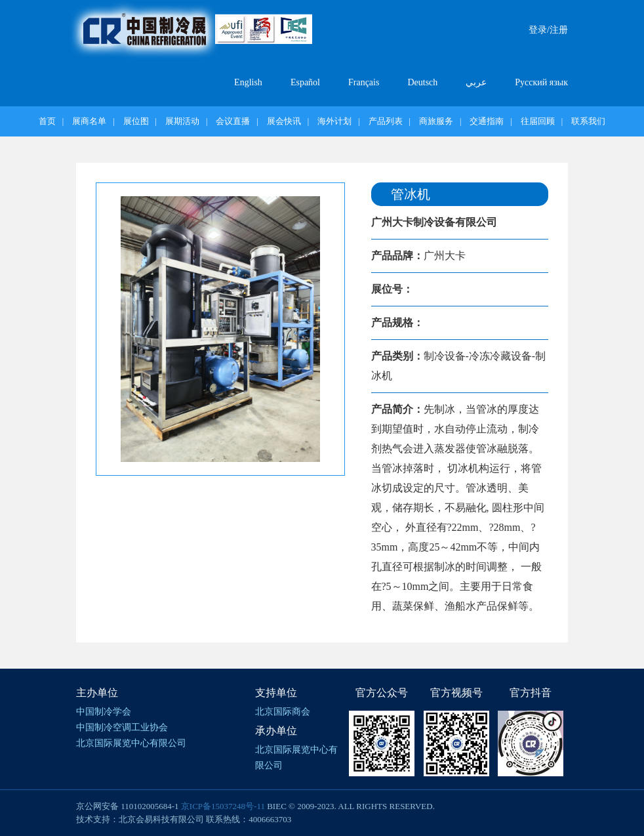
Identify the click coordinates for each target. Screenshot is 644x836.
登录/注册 (548, 30)
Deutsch (422, 82)
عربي (476, 82)
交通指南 (487, 121)
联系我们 (588, 121)
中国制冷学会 (104, 712)
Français (364, 82)
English (248, 82)
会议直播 (233, 121)
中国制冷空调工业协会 (122, 727)
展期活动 (182, 121)
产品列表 (386, 121)
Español (305, 82)
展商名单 (89, 121)
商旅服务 (436, 121)
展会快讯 (284, 121)
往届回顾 (538, 121)
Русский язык (541, 82)
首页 (47, 121)
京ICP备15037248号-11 (223, 806)
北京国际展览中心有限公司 (131, 743)
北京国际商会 (283, 712)
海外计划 (334, 121)
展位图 (136, 121)
